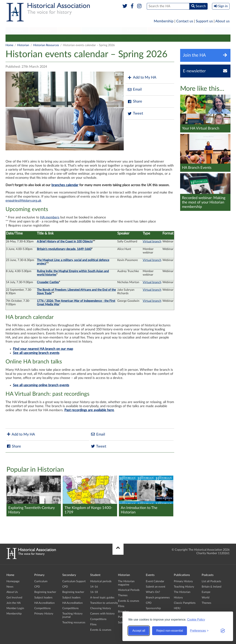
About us (222, 21)
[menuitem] (17, 31)
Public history (154, 38)
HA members (50, 217)
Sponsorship (153, 608)
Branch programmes (158, 598)
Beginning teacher (45, 592)
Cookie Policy (196, 620)
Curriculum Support (74, 581)
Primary (17, 31)
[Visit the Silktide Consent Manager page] (223, 631)
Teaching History (184, 587)
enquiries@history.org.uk (23, 201)
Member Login (15, 608)
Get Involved (14, 598)
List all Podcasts (211, 581)
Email (135, 90)
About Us (12, 592)
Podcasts (191, 31)
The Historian (182, 592)
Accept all (139, 631)
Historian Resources (46, 45)
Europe (206, 592)
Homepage (13, 581)
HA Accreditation (44, 603)
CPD (37, 587)
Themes (77, 38)
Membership (164, 21)
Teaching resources (74, 623)
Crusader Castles (48, 282)
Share (135, 102)
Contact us (185, 21)
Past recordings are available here (89, 410)
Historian (134, 31)
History (178, 598)
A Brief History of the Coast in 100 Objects (65, 241)
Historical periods (101, 581)
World (205, 598)
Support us (204, 21)
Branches (217, 31)
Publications (163, 31)
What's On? (153, 592)
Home (9, 45)
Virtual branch (152, 241)
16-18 (94, 592)
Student (69, 31)
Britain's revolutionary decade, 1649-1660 (64, 249)
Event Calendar (155, 581)
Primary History (44, 614)
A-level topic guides (102, 598)
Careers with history (102, 614)
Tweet (135, 114)
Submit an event (179, 38)
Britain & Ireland (211, 587)
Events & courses (98, 38)
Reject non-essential (170, 631)
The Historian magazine (22, 38)
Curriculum (41, 581)
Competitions (42, 608)
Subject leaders (43, 598)
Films (118, 38)
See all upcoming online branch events (41, 385)
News (10, 587)
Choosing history (101, 608)
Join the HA (14, 603)
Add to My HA (142, 78)
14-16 (94, 587)
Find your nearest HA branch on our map (43, 349)
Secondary (43, 31)
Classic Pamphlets (185, 603)
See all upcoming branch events (36, 353)
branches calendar (65, 185)
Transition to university (104, 603)
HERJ (177, 608)
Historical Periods (55, 38)
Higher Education (101, 31)
